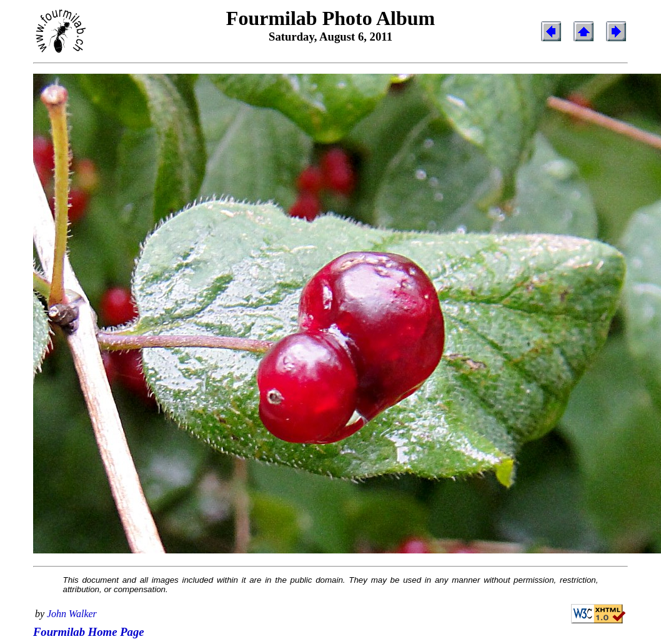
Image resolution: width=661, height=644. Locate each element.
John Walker (72, 614)
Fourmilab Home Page (89, 632)
